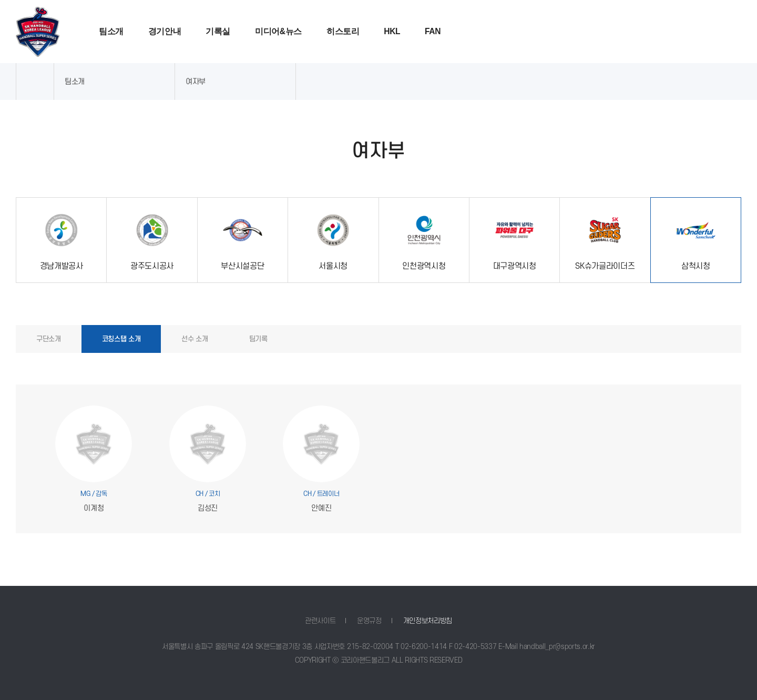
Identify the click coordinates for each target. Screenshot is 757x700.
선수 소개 (195, 339)
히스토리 (343, 31)
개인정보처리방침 (428, 621)
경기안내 (165, 31)
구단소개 (49, 339)
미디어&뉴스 (278, 31)
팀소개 (111, 31)
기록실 (218, 31)
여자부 (196, 82)
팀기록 (258, 339)
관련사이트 (320, 621)
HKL (392, 31)
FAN (433, 31)
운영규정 (369, 621)
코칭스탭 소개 (121, 339)
